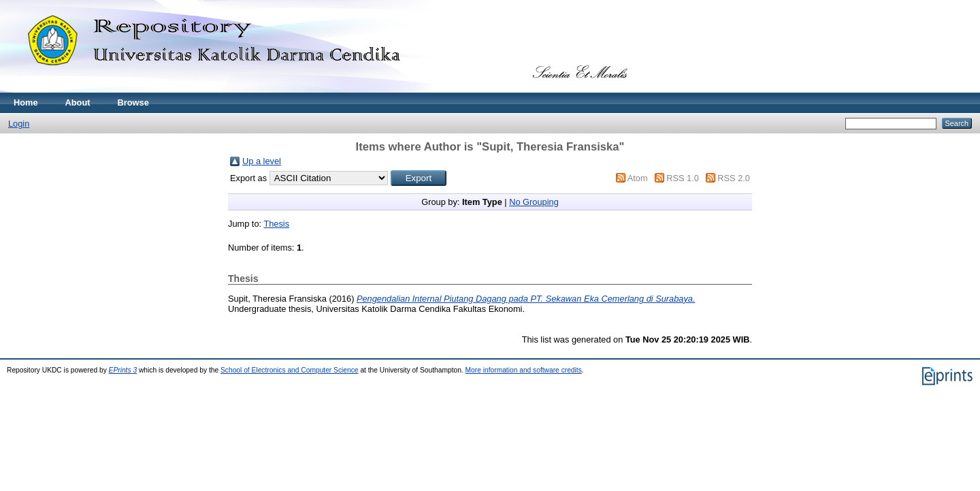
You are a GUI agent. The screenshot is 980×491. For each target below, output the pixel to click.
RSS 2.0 (734, 178)
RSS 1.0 (683, 178)
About (78, 102)
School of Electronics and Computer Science (290, 370)
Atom (638, 178)
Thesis (276, 224)
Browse (133, 102)
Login (19, 124)
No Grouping (534, 202)
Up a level (262, 161)
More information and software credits (524, 370)
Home (26, 102)
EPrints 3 (123, 370)
